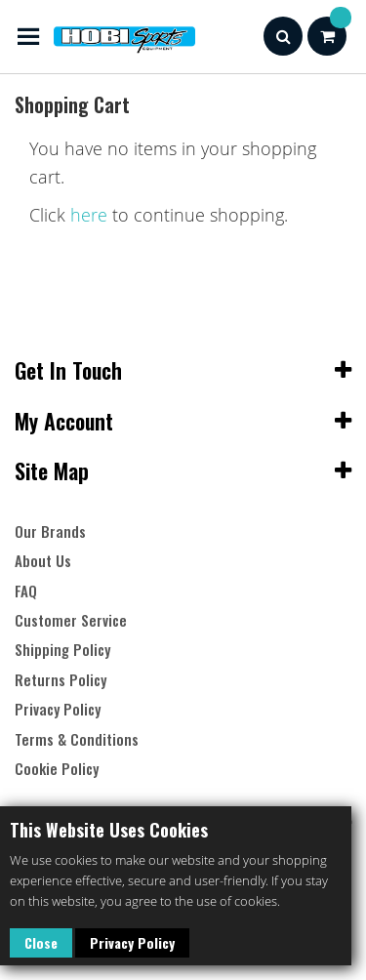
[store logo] (105, 37)
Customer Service (71, 620)
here (89, 215)
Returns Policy (61, 680)
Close (41, 942)
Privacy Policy (132, 942)
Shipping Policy (62, 650)
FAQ (26, 591)
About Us (43, 561)
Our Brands (50, 531)
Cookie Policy (57, 769)
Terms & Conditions (77, 739)
